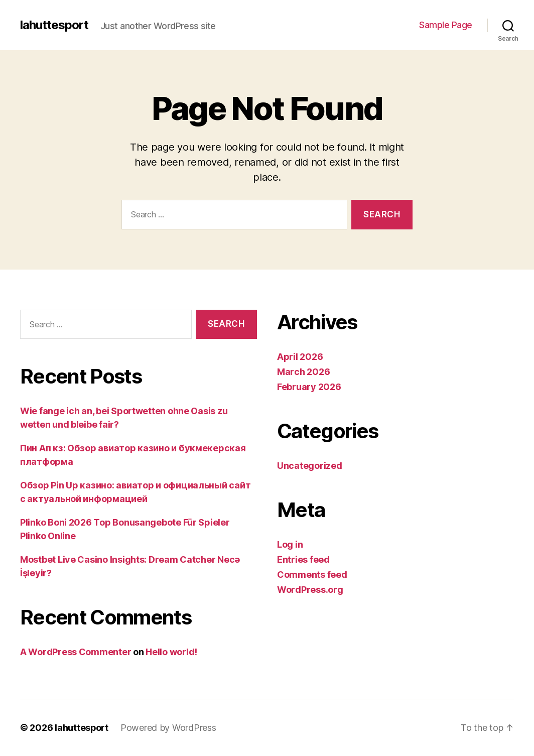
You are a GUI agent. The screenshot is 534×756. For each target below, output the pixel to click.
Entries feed (303, 559)
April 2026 (300, 357)
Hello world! (171, 652)
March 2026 (303, 372)
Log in (290, 544)
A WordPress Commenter (76, 652)
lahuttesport (54, 25)
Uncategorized (310, 466)
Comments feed (312, 575)
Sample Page (446, 25)
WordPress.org (310, 590)
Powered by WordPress (169, 728)
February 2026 (309, 387)
